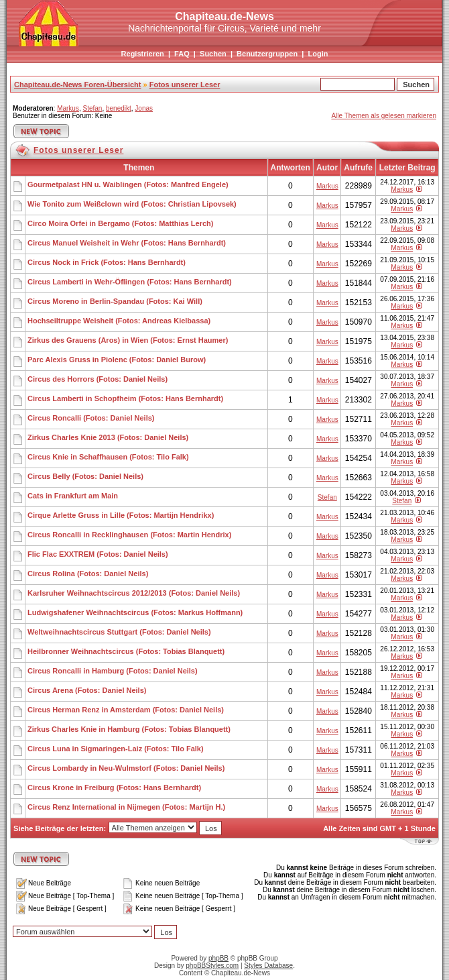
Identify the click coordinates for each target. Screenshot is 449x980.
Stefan (92, 108)
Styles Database (268, 966)
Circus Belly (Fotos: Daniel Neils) (85, 476)
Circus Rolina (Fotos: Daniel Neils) (88, 574)
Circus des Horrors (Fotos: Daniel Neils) (98, 379)
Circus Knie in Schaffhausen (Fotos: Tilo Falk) (108, 457)
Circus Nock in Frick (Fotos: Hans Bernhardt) (107, 262)
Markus (68, 108)
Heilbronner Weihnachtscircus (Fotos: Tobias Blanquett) (126, 651)
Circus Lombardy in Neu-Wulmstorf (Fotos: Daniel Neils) (126, 768)
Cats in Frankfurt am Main (73, 496)
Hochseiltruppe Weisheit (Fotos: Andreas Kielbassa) (119, 321)
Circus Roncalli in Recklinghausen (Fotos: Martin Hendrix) (129, 535)
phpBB (218, 958)
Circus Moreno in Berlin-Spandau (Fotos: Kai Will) (115, 301)
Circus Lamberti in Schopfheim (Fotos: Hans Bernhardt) (125, 398)
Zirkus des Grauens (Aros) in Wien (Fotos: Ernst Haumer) (128, 340)
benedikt (119, 108)
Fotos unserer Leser (185, 85)
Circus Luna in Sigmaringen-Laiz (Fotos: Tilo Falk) (116, 749)
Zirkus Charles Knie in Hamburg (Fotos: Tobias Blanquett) (129, 729)
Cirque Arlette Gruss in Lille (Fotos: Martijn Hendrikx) (121, 515)
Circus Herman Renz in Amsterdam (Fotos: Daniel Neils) (126, 710)
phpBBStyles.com (212, 966)
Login (318, 54)
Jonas (144, 108)
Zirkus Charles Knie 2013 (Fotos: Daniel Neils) (108, 437)
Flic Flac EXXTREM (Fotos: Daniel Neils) (98, 554)
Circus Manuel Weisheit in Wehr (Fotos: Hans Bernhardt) (127, 243)
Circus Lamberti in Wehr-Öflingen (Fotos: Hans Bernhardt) (130, 282)
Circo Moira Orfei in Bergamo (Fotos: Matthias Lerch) (120, 223)
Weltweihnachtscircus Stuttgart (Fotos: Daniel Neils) (119, 632)
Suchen (213, 54)
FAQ (182, 54)
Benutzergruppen (267, 54)
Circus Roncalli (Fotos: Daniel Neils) (91, 418)
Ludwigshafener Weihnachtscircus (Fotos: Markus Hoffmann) (135, 612)
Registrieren (143, 54)
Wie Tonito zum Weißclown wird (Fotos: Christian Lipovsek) (132, 204)
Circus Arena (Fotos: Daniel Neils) (87, 690)
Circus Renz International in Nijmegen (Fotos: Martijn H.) (126, 807)
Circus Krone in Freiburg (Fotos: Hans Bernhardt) (114, 787)
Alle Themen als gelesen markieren (384, 116)
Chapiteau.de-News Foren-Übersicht (77, 85)
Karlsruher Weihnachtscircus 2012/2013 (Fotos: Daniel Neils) (134, 593)
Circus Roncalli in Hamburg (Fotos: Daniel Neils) (113, 671)
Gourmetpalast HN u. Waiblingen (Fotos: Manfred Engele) (128, 184)
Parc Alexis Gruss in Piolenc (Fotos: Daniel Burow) (117, 360)
